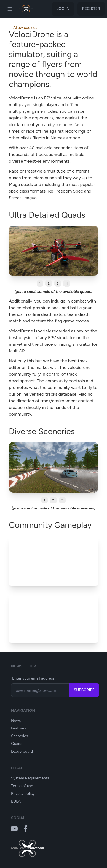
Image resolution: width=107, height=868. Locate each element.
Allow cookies (25, 28)
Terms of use (22, 786)
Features (18, 728)
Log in (63, 9)
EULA (16, 801)
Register (91, 9)
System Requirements (30, 778)
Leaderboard (22, 752)
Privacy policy (23, 794)
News (16, 720)
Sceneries (19, 736)
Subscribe (84, 690)
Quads (17, 744)
